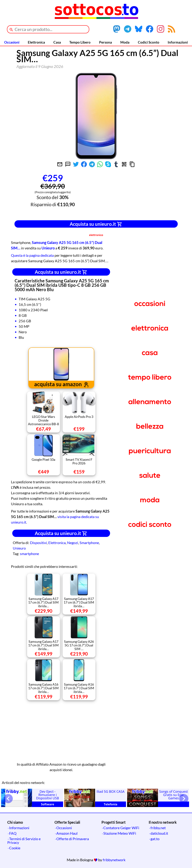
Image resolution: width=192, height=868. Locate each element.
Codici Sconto (149, 42)
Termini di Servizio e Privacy (24, 841)
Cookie (15, 848)
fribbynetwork (114, 860)
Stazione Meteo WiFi (120, 833)
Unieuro (19, 548)
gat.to (155, 839)
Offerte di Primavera (73, 839)
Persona (106, 42)
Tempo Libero (80, 42)
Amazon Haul (67, 833)
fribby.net (158, 828)
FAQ (13, 833)
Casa (57, 42)
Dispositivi (38, 543)
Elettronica (36, 42)
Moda (125, 42)
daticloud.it (159, 833)
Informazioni (178, 42)
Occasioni (12, 42)
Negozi (73, 543)
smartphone (29, 554)
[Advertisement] (140, 194)
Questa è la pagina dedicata (32, 255)
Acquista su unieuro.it (96, 224)
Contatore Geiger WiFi (121, 828)
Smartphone (89, 543)
